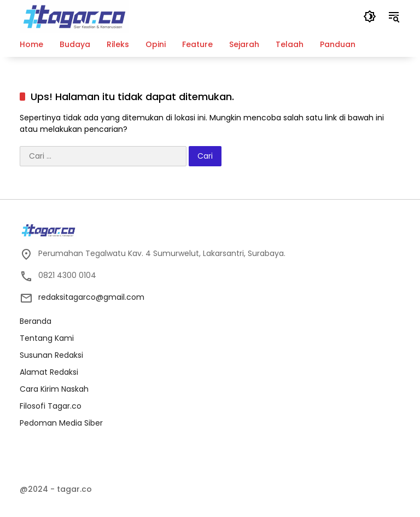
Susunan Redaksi (51, 355)
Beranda (36, 321)
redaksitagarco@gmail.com (91, 297)
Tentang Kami (47, 338)
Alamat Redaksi (49, 372)
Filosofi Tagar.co (51, 406)
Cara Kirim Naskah (54, 389)
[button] (370, 16)
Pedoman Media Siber (61, 423)
